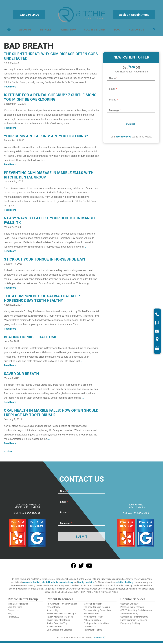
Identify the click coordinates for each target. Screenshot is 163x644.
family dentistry (86, 584)
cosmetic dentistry (32, 584)
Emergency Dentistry (130, 625)
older (8, 453)
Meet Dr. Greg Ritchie (18, 605)
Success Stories (95, 30)
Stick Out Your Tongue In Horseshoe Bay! (44, 261)
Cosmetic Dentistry (129, 605)
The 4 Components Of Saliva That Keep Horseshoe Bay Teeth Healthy (42, 300)
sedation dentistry (124, 584)
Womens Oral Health (93, 618)
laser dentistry (66, 584)
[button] (153, 31)
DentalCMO (100, 639)
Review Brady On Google (58, 622)
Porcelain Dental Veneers (132, 609)
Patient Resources (60, 601)
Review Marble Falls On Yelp (60, 618)
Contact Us (136, 30)
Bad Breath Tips (91, 615)
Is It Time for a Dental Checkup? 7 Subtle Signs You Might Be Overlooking (50, 99)
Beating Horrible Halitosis (31, 339)
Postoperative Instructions (96, 625)
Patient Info (68, 30)
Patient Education (92, 622)
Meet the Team (15, 609)
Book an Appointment (133, 15)
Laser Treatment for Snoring (134, 622)
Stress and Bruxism (93, 605)
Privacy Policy (53, 609)
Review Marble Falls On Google (61, 615)
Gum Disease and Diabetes (59, 631)
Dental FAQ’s (90, 628)
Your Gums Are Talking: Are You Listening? (46, 138)
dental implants (50, 584)
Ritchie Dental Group (23, 601)
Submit (131, 125)
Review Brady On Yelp (57, 625)
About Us (26, 30)
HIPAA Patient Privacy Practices (62, 605)
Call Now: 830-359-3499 (27, 515)
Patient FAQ (13, 618)
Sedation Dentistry (129, 615)
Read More (10, 88)
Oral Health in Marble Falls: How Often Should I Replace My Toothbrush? (51, 414)
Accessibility (53, 612)
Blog (117, 30)
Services (46, 30)
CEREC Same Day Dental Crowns (136, 612)
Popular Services (133, 601)
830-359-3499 (30, 15)
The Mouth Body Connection (97, 612)
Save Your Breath (21, 375)
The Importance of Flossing (97, 609)
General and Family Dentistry (134, 618)
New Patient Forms (93, 631)
